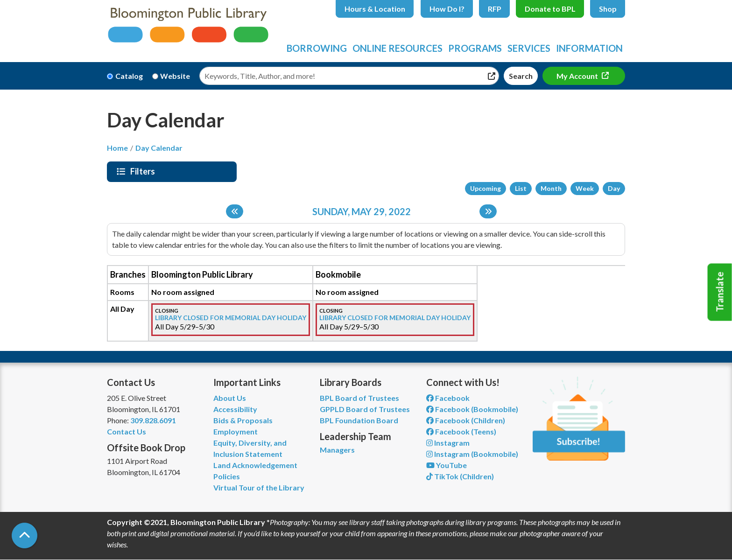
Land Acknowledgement (255, 465)
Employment (236, 431)
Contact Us (127, 431)
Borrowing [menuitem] (317, 48)
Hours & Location (375, 9)
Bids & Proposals (243, 420)
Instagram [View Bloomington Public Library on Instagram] (448, 443)
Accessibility (235, 409)
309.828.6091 (153, 420)
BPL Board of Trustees (359, 398)
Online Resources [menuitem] (398, 48)
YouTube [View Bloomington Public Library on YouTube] (447, 465)
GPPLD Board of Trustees (365, 409)
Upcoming (486, 188)
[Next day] (488, 211)
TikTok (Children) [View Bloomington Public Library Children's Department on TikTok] (460, 476)
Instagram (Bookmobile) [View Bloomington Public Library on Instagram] (472, 454)
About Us (230, 398)
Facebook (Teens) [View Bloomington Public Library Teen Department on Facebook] (461, 431)
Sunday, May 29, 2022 (362, 211)
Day (614, 188)
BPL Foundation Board (359, 420)
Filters (144, 171)
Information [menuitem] (589, 48)
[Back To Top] (25, 535)
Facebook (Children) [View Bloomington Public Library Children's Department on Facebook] (466, 420)
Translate (720, 292)
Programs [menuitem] (475, 48)
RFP (495, 9)
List (521, 188)
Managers (337, 450)
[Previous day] (235, 211)
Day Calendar (159, 148)
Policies (227, 476)
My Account (578, 76)
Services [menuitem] (529, 48)
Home (117, 148)
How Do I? (447, 9)
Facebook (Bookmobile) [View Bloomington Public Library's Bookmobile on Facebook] (472, 409)
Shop (608, 9)
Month (551, 188)
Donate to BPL (550, 9)
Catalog (129, 76)
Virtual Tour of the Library (259, 487)
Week (585, 188)
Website (175, 76)
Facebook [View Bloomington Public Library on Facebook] (448, 398)
